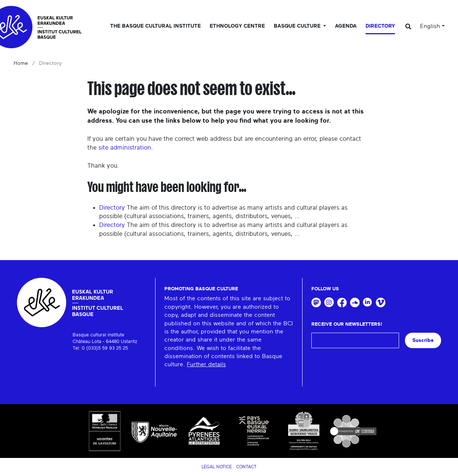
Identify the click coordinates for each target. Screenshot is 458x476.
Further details (206, 364)
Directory (380, 26)
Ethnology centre (237, 26)
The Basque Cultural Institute (155, 26)
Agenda (346, 26)
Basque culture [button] (298, 26)
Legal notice (217, 467)
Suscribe (423, 340)
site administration (125, 148)
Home (21, 63)
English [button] (430, 26)
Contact (246, 467)
